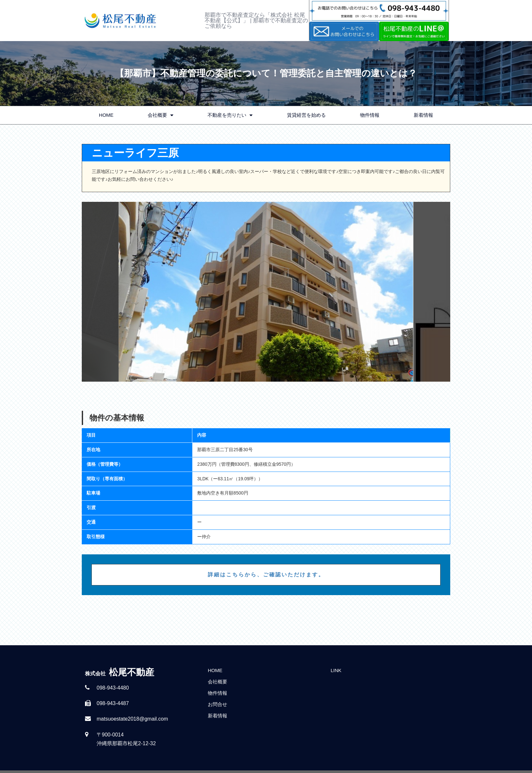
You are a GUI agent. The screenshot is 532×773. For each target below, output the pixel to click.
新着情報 (423, 115)
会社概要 (160, 115)
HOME (106, 115)
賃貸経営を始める (306, 115)
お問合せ (218, 704)
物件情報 (370, 115)
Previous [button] (100, 292)
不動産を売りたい (230, 115)
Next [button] (432, 292)
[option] (266, 292)
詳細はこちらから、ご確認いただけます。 (266, 575)
